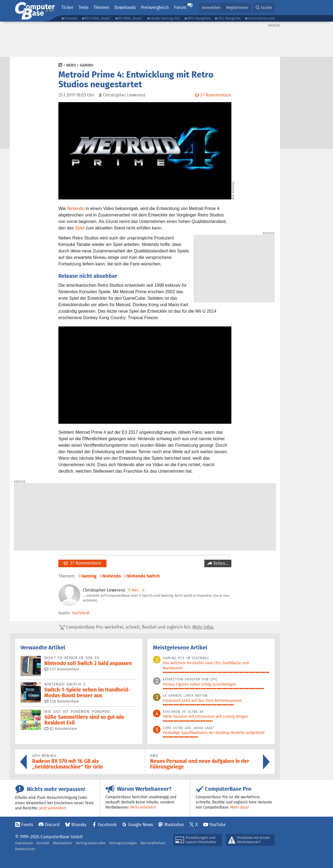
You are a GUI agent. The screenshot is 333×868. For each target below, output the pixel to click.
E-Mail (133, 590)
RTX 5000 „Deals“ (98, 18)
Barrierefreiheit (153, 843)
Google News (141, 825)
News (71, 65)
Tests (84, 7)
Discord (52, 825)
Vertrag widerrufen (91, 843)
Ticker (68, 7)
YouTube (79, 613)
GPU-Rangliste (199, 18)
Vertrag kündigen (123, 843)
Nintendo (76, 208)
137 (62, 669)
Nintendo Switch (143, 576)
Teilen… (220, 563)
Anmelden (211, 7)
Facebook (107, 825)
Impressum (24, 843)
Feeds (27, 825)
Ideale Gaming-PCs (165, 18)
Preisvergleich (155, 7)
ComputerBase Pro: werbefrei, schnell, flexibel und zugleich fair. (137, 627)
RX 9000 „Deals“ (130, 18)
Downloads (125, 7)
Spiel (80, 228)
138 (62, 701)
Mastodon (174, 825)
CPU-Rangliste (229, 18)
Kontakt (43, 843)
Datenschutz (25, 849)
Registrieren (237, 7)
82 (61, 729)
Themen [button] (101, 7)
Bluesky (79, 825)
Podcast (71, 18)
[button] (264, 8)
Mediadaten (63, 843)
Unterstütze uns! (261, 18)
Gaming (86, 65)
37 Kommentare (82, 563)
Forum (180, 7)
